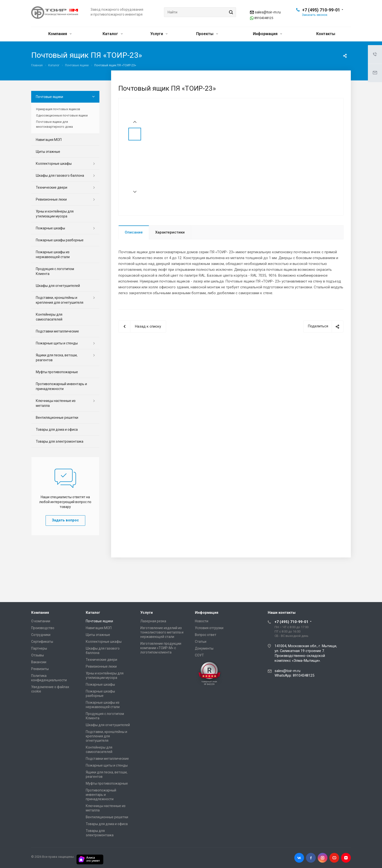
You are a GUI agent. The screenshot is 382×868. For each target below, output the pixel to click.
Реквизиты (40, 669)
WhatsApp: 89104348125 (294, 675)
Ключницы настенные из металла (56, 403)
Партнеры (39, 648)
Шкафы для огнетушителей (58, 286)
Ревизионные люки (51, 199)
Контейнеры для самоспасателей (49, 317)
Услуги (159, 34)
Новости (202, 621)
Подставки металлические (57, 331)
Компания (60, 34)
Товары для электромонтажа (60, 441)
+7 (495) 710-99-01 (321, 10)
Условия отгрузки (209, 628)
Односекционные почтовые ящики (62, 115)
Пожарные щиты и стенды (57, 343)
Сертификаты (42, 642)
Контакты (326, 34)
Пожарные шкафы (50, 228)
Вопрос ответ (206, 635)
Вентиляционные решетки (57, 418)
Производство (43, 628)
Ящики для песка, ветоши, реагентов (57, 358)
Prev (135, 122)
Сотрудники (41, 635)
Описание (134, 232)
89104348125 (264, 18)
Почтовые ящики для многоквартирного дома (54, 124)
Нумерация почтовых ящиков (58, 109)
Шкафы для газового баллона (60, 176)
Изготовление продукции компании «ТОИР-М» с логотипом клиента (161, 648)
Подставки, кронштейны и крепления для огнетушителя (60, 300)
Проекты (207, 34)
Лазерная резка (153, 621)
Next (135, 192)
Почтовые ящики (49, 97)
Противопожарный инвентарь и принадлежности (61, 386)
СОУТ (199, 655)
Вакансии (39, 662)
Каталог (113, 34)
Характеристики (170, 232)
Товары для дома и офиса (57, 429)
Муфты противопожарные (57, 372)
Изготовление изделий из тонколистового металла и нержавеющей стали (162, 632)
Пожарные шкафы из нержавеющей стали (53, 254)
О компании (41, 621)
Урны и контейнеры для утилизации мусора (55, 214)
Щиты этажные (48, 152)
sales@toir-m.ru (268, 12)
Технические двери (52, 187)
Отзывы (38, 655)
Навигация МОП (49, 140)
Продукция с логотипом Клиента (55, 271)
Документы (204, 648)
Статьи (201, 642)
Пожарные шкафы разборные (60, 240)
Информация (267, 34)
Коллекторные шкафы (54, 164)
